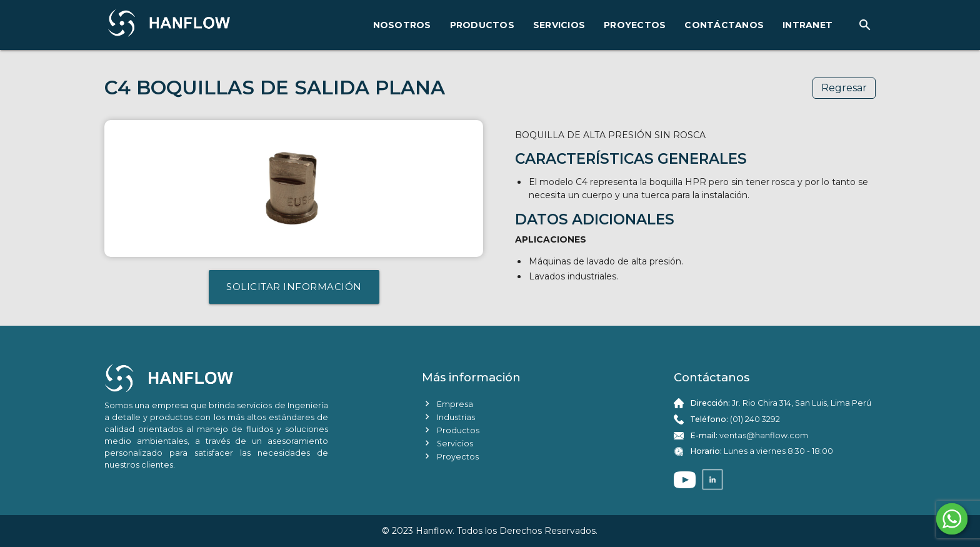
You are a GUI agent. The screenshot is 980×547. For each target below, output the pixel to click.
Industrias (448, 417)
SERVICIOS (559, 25)
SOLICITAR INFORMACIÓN (294, 287)
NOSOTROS (402, 25)
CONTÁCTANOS (724, 25)
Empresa (447, 404)
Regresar (844, 88)
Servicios (447, 443)
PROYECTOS (635, 25)
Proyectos (450, 456)
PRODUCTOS (482, 25)
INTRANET (807, 25)
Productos (451, 430)
